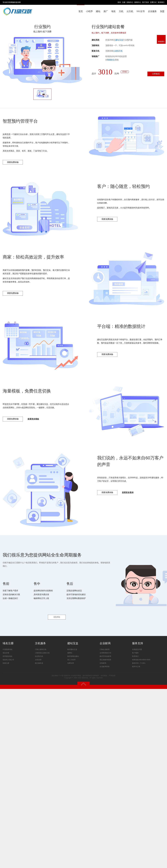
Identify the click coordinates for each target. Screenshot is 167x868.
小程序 (89, 11)
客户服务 (135, 651)
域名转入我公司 (8, 658)
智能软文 (111, 60)
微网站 (70, 651)
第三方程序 (71, 658)
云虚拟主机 (118, 51)
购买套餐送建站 (73, 655)
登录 (119, 2)
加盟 (162, 11)
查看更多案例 (129, 494)
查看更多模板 (35, 420)
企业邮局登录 (105, 665)
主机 (121, 11)
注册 (124, 2)
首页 (81, 11)
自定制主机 (39, 655)
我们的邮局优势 (105, 658)
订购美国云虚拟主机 (42, 651)
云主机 (130, 11)
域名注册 (8, 641)
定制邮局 (103, 661)
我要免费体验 (13, 163)
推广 (106, 11)
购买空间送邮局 (105, 655)
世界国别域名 (8, 655)
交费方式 (153, 2)
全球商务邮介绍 (105, 651)
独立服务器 (39, 661)
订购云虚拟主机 (41, 648)
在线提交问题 (137, 648)
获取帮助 (57, 615)
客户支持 (146, 2)
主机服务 (40, 641)
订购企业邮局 (105, 648)
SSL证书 (141, 11)
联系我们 (161, 2)
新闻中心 (138, 2)
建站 (98, 11)
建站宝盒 (119, 40)
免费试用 (71, 661)
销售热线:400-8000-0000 (141, 658)
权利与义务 (136, 665)
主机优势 (38, 658)
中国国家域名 (8, 648)
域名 (113, 11)
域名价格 (6, 651)
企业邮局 (105, 641)
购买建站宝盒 (72, 648)
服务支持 (138, 641)
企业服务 (152, 11)
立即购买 (155, 74)
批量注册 (6, 661)
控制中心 (130, 2)
